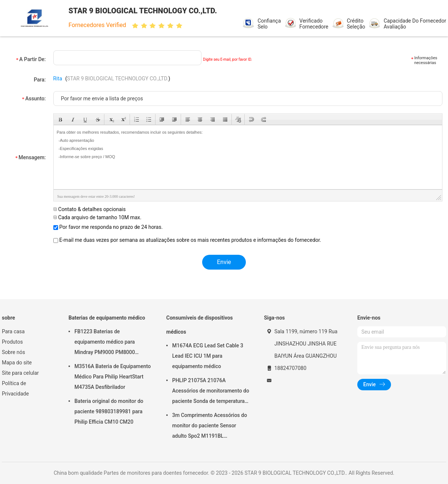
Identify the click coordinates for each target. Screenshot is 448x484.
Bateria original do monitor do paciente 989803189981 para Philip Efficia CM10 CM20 (109, 411)
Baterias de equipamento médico (107, 318)
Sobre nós (14, 352)
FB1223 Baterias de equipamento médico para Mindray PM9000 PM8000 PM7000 (105, 343)
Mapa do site (17, 363)
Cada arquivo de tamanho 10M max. (97, 217)
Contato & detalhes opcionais (90, 209)
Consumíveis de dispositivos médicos (200, 325)
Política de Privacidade (15, 388)
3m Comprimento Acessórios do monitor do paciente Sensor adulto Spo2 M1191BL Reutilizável (210, 427)
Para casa (13, 331)
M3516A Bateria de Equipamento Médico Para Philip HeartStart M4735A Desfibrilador (113, 377)
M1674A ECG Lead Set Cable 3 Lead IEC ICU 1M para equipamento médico (208, 356)
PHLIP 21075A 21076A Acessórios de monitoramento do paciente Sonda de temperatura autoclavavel (211, 392)
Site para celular (20, 373)
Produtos (12, 342)
